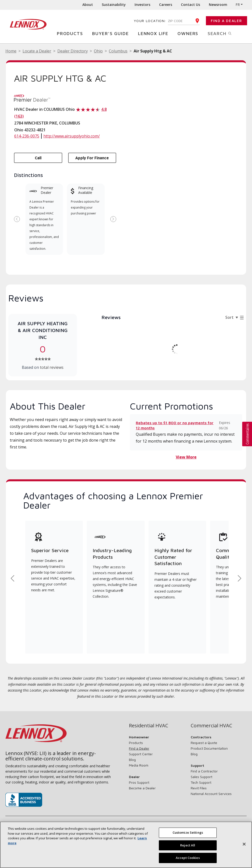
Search (225, 33)
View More (186, 457)
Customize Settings (188, 834)
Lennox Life (154, 33)
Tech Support (201, 782)
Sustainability (114, 5)
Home (11, 51)
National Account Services (211, 794)
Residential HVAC (149, 726)
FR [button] (238, 5)
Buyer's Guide (112, 33)
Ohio (98, 51)
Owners (189, 33)
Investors (142, 5)
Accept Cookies (188, 859)
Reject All (188, 846)
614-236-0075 (27, 136)
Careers (166, 5)
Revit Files (199, 788)
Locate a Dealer (37, 51)
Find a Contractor (204, 771)
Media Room (139, 765)
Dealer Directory (73, 51)
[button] (247, 434)
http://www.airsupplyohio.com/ (72, 136)
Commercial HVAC (211, 726)
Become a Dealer (142, 788)
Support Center (141, 754)
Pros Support (139, 782)
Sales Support (202, 777)
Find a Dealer (227, 21)
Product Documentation (209, 748)
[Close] (244, 845)
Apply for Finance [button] (92, 158)
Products (71, 33)
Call (38, 158)
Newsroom (218, 5)
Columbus (118, 51)
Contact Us (190, 5)
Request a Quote (204, 743)
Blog (132, 760)
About (88, 5)
